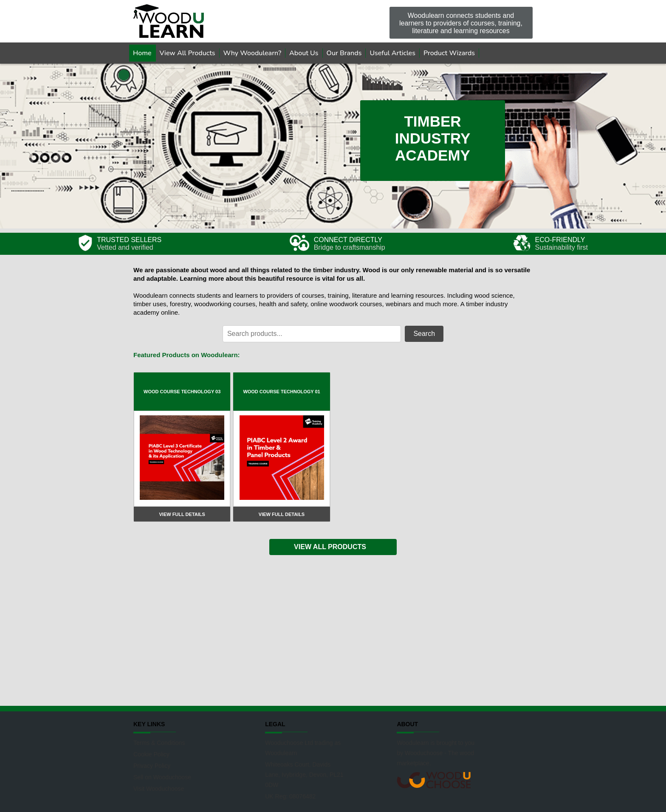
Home (142, 53)
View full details (182, 514)
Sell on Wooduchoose (162, 777)
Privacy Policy (152, 766)
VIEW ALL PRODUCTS (330, 547)
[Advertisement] (333, 629)
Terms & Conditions (159, 743)
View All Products (188, 53)
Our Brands (344, 53)
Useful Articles (392, 53)
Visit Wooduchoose (159, 789)
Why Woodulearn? (252, 53)
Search (424, 334)
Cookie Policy (151, 754)
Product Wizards (449, 53)
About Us (304, 53)
